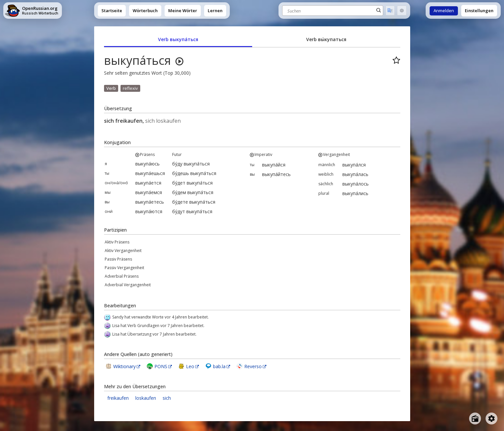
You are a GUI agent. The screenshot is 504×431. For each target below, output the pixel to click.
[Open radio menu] (475, 418)
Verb (111, 88)
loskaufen (146, 398)
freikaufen (118, 398)
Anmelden (444, 11)
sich (167, 398)
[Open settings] (491, 418)
